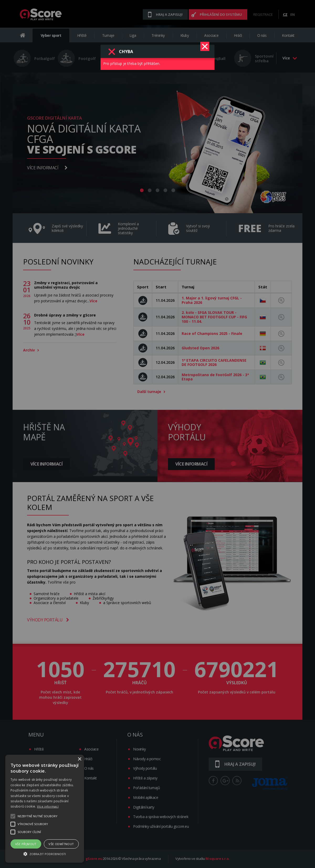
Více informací (48, 806)
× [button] (79, 759)
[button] (45, 854)
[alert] (45, 809)
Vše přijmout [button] (26, 844)
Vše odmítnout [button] (61, 844)
